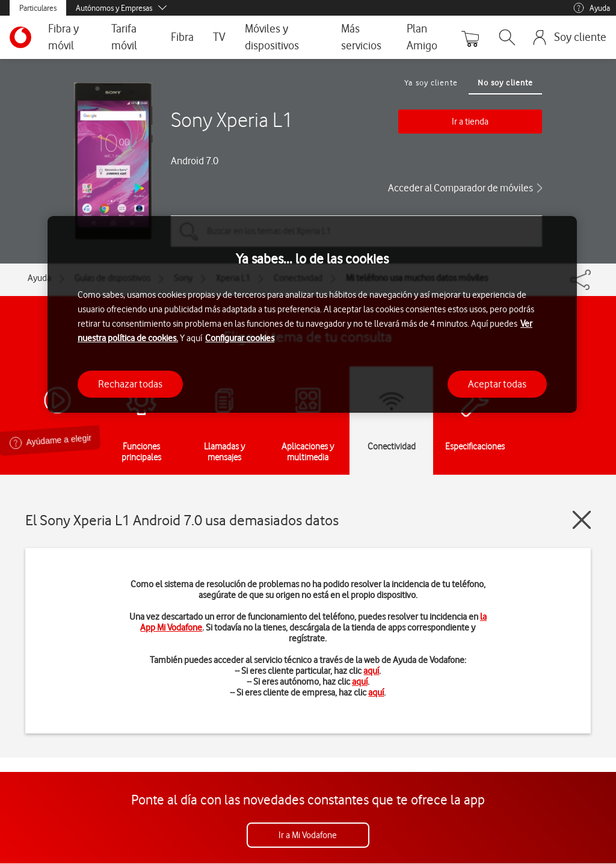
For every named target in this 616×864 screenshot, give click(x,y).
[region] (312, 314)
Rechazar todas (130, 384)
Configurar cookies (240, 338)
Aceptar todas (497, 384)
